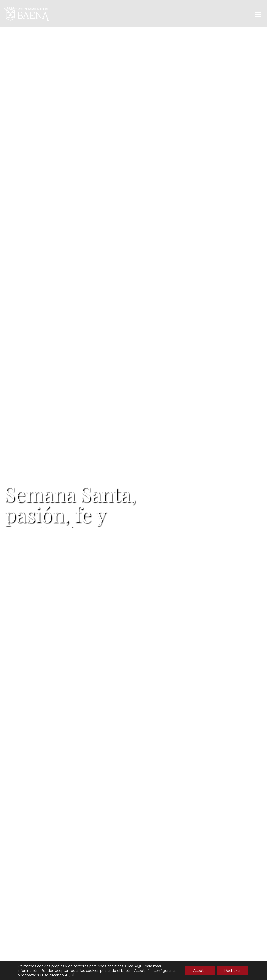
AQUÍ (139, 966)
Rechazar (232, 971)
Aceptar (200, 971)
